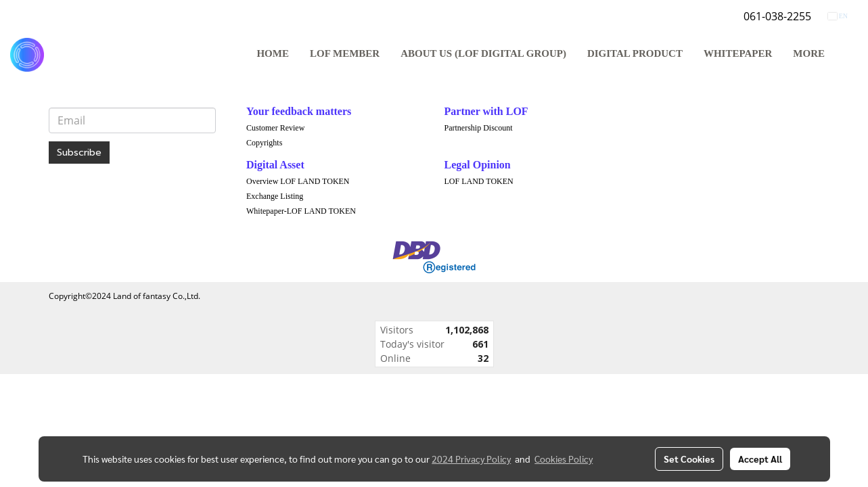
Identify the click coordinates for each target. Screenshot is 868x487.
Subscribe (79, 153)
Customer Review (275, 128)
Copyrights (264, 143)
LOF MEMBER (345, 53)
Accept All (760, 459)
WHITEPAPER (738, 53)
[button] (847, 55)
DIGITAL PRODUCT (635, 53)
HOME (273, 53)
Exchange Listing (275, 196)
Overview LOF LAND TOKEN (298, 181)
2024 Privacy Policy (471, 459)
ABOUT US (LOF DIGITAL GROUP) (483, 53)
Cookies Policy (564, 459)
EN (838, 16)
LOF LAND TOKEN (479, 181)
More (809, 53)
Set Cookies (689, 459)
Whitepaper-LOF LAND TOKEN (301, 211)
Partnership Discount (479, 128)
